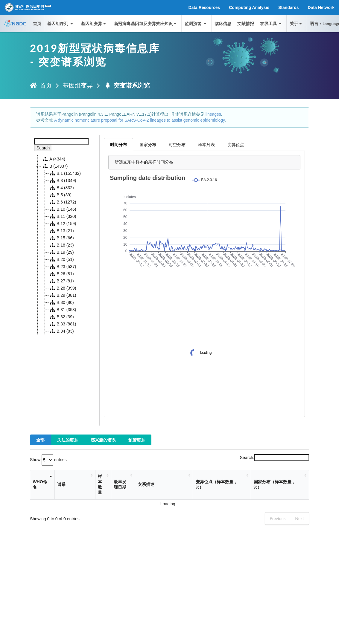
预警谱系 (137, 440)
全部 (40, 440)
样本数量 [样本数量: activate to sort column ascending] (100, 484)
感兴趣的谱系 (103, 440)
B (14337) (55, 166)
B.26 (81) (61, 274)
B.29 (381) (62, 295)
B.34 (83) (61, 331)
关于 (296, 23)
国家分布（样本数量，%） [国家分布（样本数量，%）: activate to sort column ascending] (275, 484)
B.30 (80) (61, 302)
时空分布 (177, 144)
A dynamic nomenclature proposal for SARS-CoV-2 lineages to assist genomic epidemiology (139, 120)
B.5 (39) (60, 195)
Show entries (48, 460)
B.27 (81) (61, 281)
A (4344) (53, 159)
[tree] (65, 245)
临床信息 (223, 23)
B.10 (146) (62, 209)
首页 (37, 23)
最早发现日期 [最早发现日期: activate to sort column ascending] (120, 484)
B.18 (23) (61, 245)
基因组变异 (94, 23)
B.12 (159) (62, 224)
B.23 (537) (62, 267)
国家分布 (148, 144)
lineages (213, 114)
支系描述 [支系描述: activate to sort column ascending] (146, 484)
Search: (275, 458)
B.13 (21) (61, 231)
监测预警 (196, 23)
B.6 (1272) (62, 202)
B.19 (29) (61, 252)
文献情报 (246, 23)
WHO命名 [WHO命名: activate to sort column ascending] (40, 484)
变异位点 (236, 144)
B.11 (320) (62, 216)
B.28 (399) (62, 288)
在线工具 (271, 23)
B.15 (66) (61, 238)
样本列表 (206, 144)
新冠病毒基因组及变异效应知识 (146, 23)
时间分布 (118, 144)
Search (43, 148)
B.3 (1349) (62, 180)
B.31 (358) (62, 310)
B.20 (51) (61, 259)
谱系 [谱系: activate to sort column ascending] (61, 484)
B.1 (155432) (65, 173)
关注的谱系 (68, 440)
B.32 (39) (61, 317)
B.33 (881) (62, 324)
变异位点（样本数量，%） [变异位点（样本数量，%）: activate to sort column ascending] (217, 484)
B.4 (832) (61, 188)
